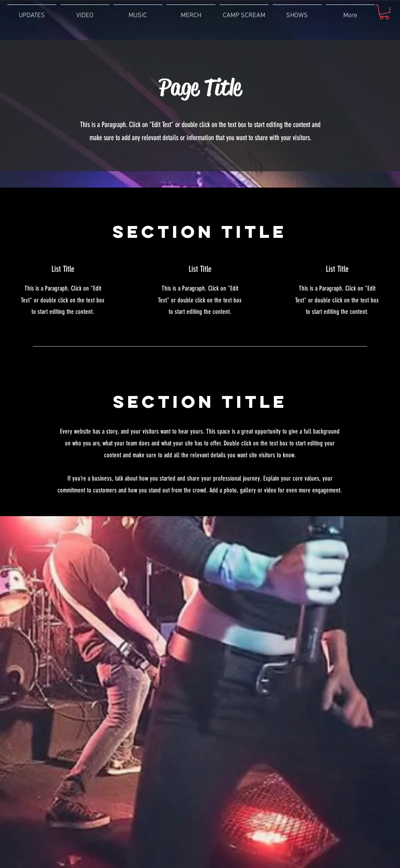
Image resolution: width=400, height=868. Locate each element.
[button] (384, 12)
